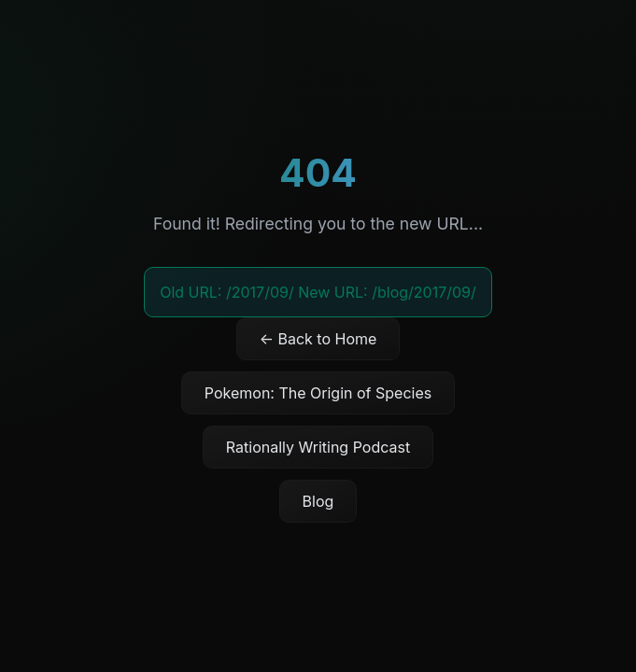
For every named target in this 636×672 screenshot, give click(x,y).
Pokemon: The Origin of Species (318, 393)
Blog (318, 501)
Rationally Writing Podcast (318, 447)
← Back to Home (318, 339)
